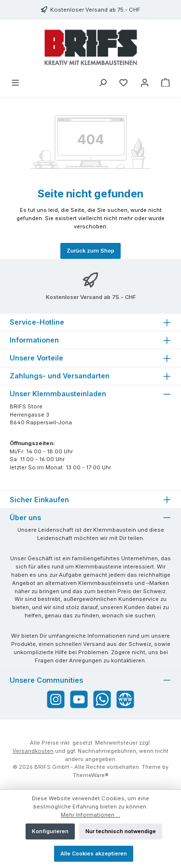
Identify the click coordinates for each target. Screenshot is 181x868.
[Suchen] (103, 84)
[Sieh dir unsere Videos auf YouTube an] (79, 699)
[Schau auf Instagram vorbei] (56, 699)
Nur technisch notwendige (121, 831)
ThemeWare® (91, 775)
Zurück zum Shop (90, 251)
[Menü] (15, 84)
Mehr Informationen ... (90, 815)
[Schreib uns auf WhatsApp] (102, 699)
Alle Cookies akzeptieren (94, 853)
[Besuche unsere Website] (125, 699)
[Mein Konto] (145, 84)
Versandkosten (33, 751)
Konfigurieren (50, 831)
